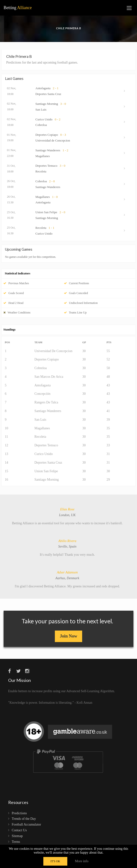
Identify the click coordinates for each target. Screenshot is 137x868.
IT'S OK (55, 861)
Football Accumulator (26, 824)
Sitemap (17, 836)
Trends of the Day (24, 819)
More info (82, 861)
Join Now (69, 636)
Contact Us (19, 830)
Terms (16, 842)
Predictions (19, 813)
